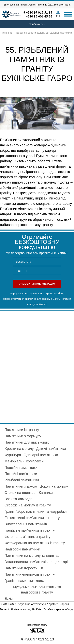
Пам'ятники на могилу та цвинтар (32, 556)
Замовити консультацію (37, 284)
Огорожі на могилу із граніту (28, 505)
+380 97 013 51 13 (39, 12)
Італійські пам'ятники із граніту (30, 530)
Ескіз (9, 599)
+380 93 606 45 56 (39, 16)
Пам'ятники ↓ (37, 24)
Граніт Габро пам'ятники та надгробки (36, 512)
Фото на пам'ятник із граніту (28, 537)
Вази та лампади (18, 499)
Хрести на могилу (19, 449)
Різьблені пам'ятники (22, 480)
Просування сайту (37, 625)
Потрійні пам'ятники (21, 474)
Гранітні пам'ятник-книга (24, 581)
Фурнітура (13, 455)
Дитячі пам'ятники (51, 449)
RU (58, 16)
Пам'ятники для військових (27, 442)
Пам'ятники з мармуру (23, 436)
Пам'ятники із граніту (22, 430)
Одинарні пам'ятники (41, 455)
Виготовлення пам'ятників (26, 524)
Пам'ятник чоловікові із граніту (30, 574)
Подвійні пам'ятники (21, 468)
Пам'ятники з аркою (21, 486)
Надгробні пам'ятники (22, 549)
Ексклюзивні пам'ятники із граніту (32, 518)
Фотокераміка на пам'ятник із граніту (35, 543)
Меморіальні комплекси (24, 461)
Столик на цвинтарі (20, 493)
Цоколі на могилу (54, 486)
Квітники (46, 493)
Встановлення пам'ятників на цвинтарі (36, 562)
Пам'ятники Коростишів (24, 568)
